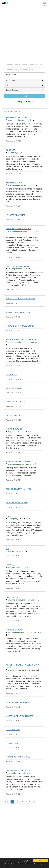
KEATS (9, 516)
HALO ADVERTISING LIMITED (18, 757)
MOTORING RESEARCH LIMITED (20, 716)
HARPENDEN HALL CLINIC (17, 118)
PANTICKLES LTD (13, 730)
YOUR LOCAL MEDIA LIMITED (18, 462)
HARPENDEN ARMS (14, 183)
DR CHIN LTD (11, 375)
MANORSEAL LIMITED (15, 388)
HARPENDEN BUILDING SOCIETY (20, 266)
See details (14, 866)
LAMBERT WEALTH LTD (16, 215)
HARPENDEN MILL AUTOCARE (19, 229)
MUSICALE (10, 565)
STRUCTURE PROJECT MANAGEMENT (22, 340)
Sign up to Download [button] (24, 102)
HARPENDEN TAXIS (14, 429)
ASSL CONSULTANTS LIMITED (18, 489)
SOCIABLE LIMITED (14, 743)
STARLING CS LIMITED (15, 402)
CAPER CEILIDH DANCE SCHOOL (20, 770)
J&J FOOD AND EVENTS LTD (18, 312)
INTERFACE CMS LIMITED (17, 503)
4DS (8, 549)
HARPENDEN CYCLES (15, 597)
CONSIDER (11, 150)
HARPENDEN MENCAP (15, 630)
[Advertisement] (24, 33)
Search (24, 96)
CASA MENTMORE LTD (15, 415)
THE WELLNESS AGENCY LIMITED (20, 299)
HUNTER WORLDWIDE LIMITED (19, 702)
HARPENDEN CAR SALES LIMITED (20, 326)
